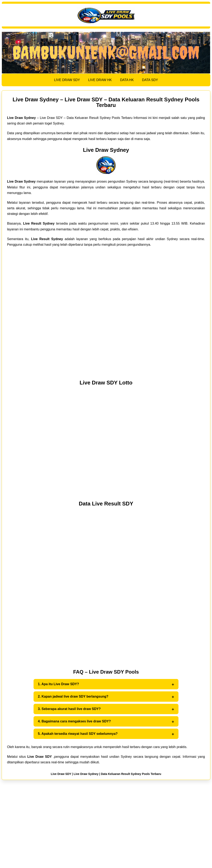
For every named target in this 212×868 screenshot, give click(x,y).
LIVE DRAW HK (100, 80)
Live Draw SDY (61, 774)
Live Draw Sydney (106, 150)
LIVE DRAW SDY (67, 80)
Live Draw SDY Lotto (106, 383)
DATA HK (127, 80)
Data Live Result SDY (106, 504)
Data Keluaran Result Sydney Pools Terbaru (131, 774)
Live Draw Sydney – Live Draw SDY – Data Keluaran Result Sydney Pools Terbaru (106, 102)
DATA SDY (150, 80)
